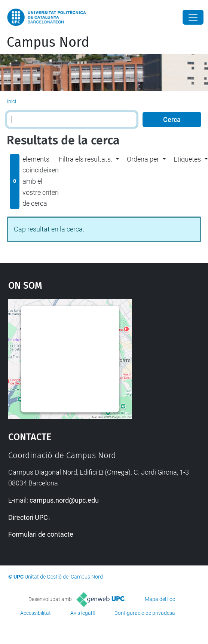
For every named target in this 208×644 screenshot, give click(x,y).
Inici (11, 101)
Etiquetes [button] (187, 159)
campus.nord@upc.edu (64, 500)
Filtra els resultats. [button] (85, 159)
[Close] (193, 17)
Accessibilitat (36, 613)
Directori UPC (28, 517)
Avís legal (81, 613)
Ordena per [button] (143, 159)
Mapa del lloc (160, 599)
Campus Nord (48, 42)
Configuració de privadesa (145, 613)
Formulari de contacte (41, 534)
